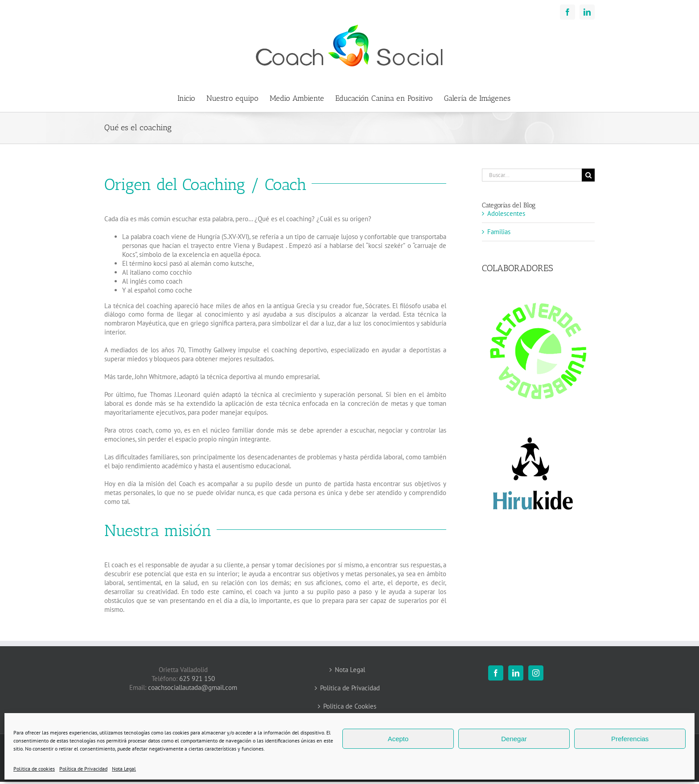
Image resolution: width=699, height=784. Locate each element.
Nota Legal (124, 769)
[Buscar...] (532, 175)
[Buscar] (588, 175)
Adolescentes (506, 213)
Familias (499, 232)
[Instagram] (536, 673)
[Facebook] (496, 673)
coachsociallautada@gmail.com (193, 687)
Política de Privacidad (83, 769)
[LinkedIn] (516, 673)
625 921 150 (197, 679)
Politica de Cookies (350, 706)
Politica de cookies (34, 769)
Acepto (398, 739)
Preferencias (630, 739)
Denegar (514, 739)
